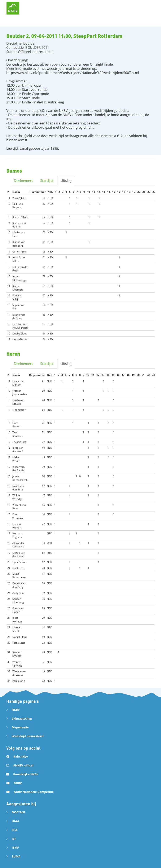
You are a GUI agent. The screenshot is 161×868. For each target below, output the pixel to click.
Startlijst (47, 181)
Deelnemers (23, 181)
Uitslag (66, 181)
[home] (13, 8)
